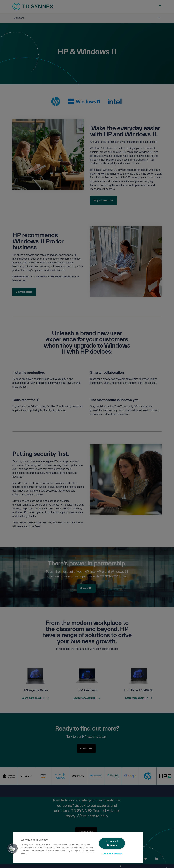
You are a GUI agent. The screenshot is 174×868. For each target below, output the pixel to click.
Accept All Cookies (112, 843)
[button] (12, 848)
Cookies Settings (112, 854)
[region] (78, 848)
